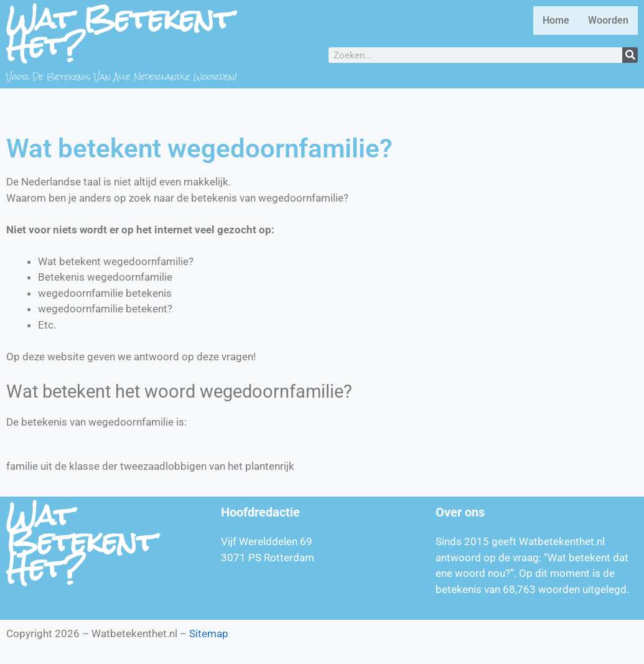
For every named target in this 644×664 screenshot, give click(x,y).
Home (556, 20)
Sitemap (209, 634)
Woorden (608, 20)
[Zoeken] (630, 55)
